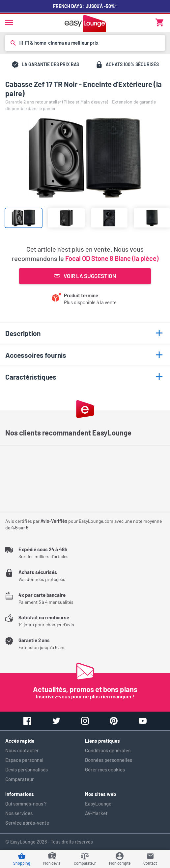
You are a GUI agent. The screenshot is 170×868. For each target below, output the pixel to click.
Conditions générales (108, 750)
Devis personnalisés (27, 769)
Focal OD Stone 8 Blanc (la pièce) (112, 258)
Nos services (19, 813)
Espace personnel (24, 760)
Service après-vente (27, 823)
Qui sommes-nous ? (26, 804)
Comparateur (20, 779)
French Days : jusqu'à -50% (85, 6)
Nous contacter (22, 750)
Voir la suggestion (85, 276)
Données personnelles (109, 760)
